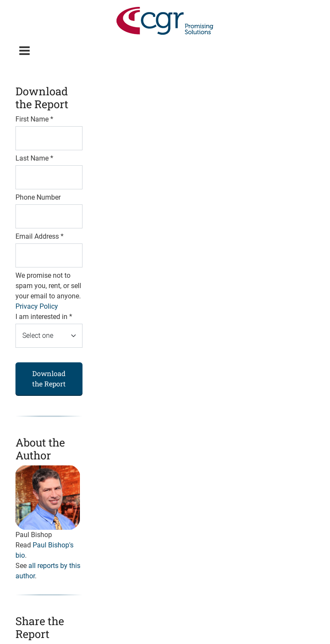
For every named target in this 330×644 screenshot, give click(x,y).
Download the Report (49, 378)
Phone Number (38, 197)
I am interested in (44, 317)
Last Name (34, 158)
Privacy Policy (37, 306)
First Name (34, 119)
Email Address (40, 236)
